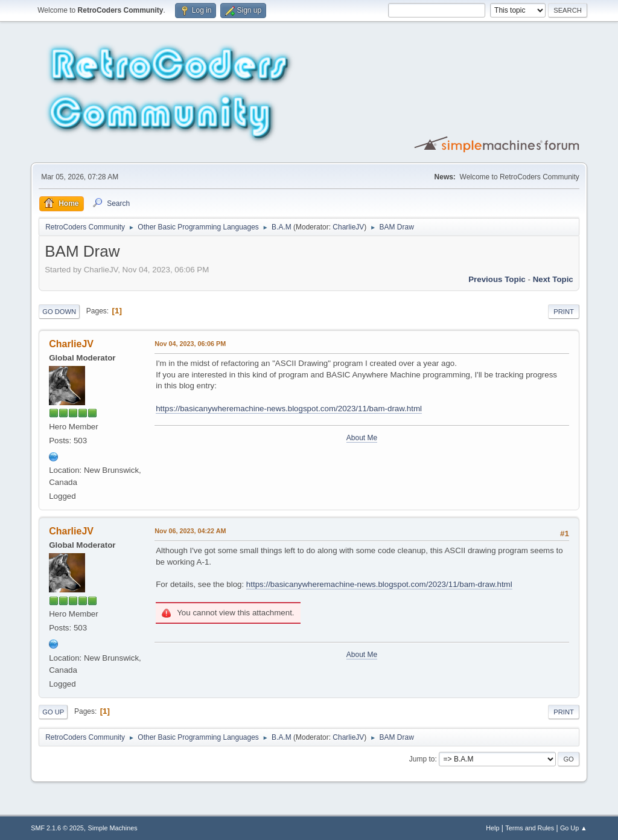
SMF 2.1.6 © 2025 (57, 828)
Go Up (53, 712)
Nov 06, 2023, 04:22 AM (190, 531)
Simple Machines (113, 828)
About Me (362, 438)
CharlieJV (348, 227)
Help (492, 828)
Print (564, 312)
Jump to (422, 759)
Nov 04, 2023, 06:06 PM (190, 344)
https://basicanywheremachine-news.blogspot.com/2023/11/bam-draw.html (289, 409)
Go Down (59, 312)
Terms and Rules (530, 828)
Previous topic (497, 279)
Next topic (553, 279)
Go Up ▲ (574, 828)
